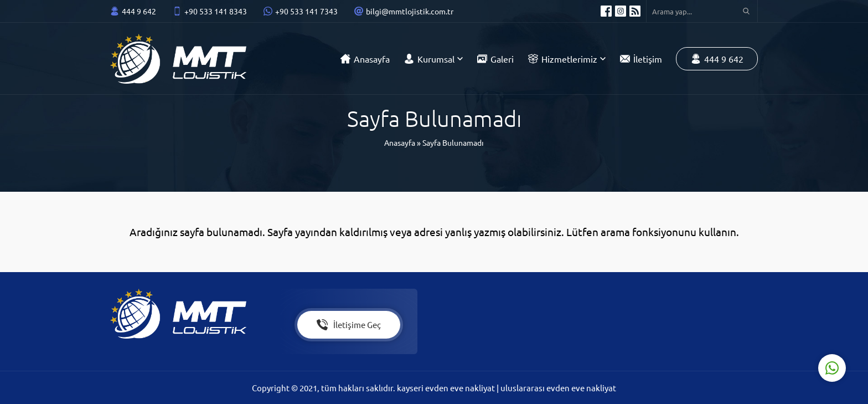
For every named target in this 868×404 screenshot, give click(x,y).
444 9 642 (139, 11)
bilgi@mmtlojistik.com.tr (410, 11)
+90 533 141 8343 (216, 11)
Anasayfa (400, 142)
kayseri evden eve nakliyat (447, 388)
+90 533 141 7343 (306, 11)
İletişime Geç (349, 325)
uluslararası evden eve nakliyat (558, 388)
